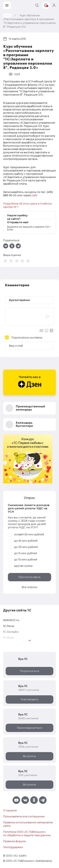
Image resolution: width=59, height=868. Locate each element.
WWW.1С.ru (11, 620)
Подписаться (29, 671)
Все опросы (29, 587)
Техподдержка (13, 847)
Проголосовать (29, 577)
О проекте (10, 811)
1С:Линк (9, 626)
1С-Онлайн (11, 632)
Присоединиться (29, 728)
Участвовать (30, 699)
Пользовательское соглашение (24, 816)
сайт (34, 195)
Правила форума (14, 841)
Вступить (30, 756)
